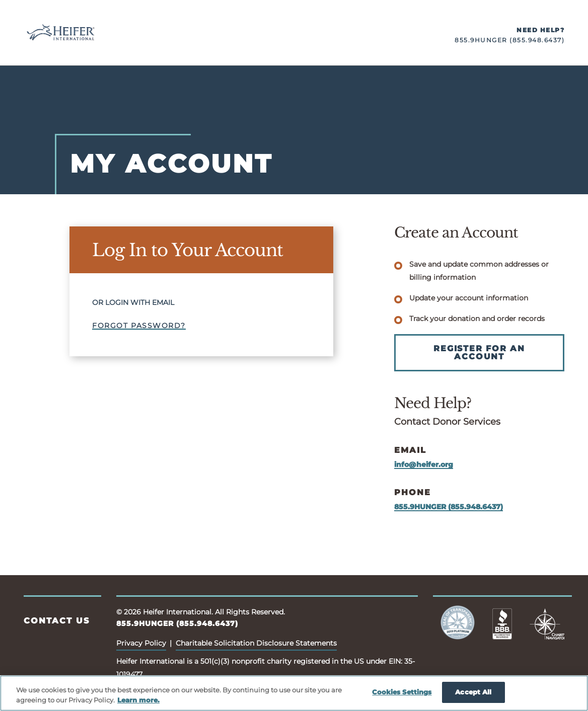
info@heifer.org (424, 464)
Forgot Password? (139, 326)
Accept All (473, 692)
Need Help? (540, 30)
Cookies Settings (402, 692)
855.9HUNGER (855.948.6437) (509, 40)
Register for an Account (479, 352)
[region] (294, 693)
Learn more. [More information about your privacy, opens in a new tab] (138, 700)
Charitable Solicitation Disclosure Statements (256, 643)
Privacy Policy (141, 643)
